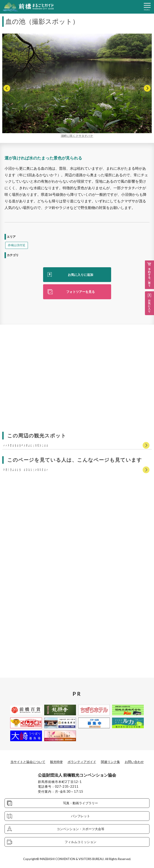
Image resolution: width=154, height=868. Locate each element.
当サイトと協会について (28, 762)
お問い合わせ (134, 762)
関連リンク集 (110, 762)
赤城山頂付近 (17, 245)
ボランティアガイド (82, 762)
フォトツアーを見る (81, 292)
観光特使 (56, 762)
